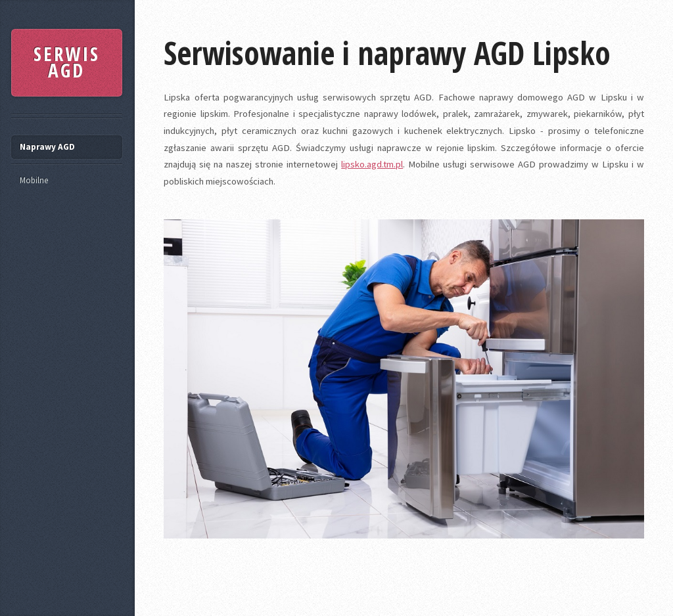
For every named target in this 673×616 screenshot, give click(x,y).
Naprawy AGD (47, 147)
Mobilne (34, 180)
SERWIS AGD (67, 62)
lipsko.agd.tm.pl (372, 164)
